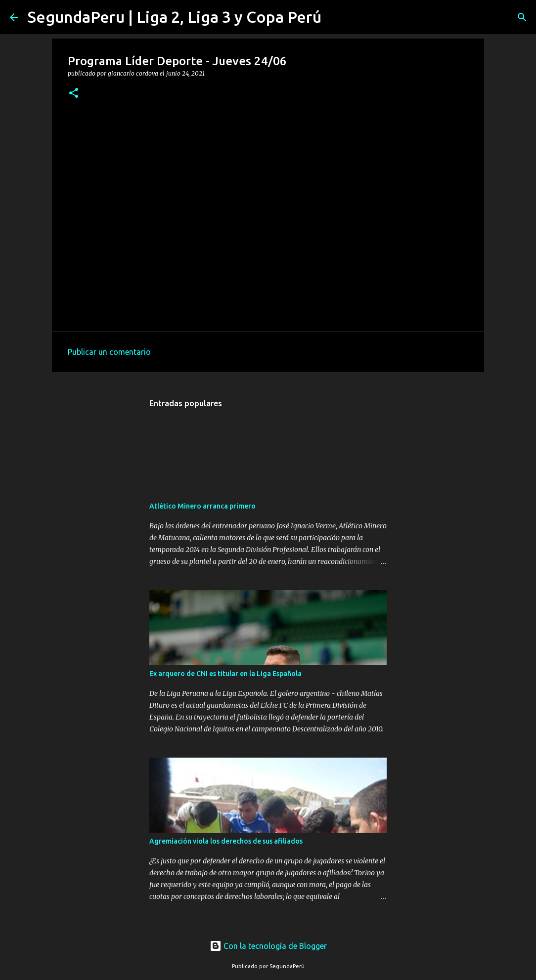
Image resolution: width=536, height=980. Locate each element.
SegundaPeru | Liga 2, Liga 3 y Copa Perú (175, 17)
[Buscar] (335, 17)
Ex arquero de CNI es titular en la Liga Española (225, 674)
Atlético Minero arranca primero (202, 506)
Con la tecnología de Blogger (268, 946)
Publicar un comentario (109, 352)
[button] (74, 94)
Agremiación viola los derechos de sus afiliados (226, 841)
